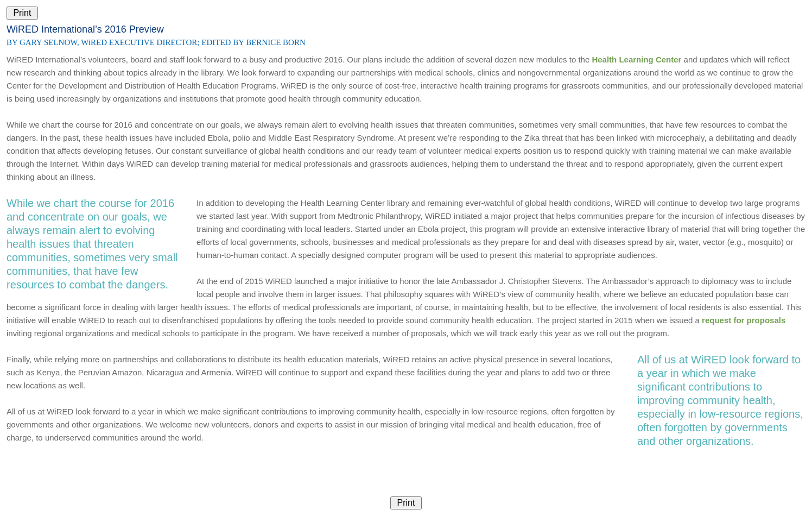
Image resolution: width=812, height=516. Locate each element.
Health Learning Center (636, 59)
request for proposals (744, 320)
